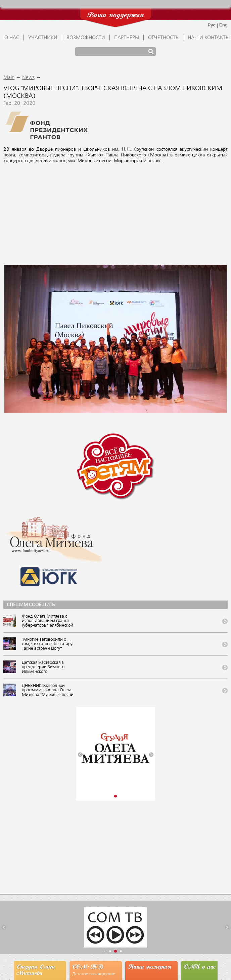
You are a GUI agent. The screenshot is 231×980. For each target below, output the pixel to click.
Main (9, 78)
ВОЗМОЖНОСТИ (86, 38)
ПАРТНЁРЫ (127, 38)
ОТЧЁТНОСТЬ (163, 38)
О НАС (12, 38)
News (28, 78)
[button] (80, 755)
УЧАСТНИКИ (43, 38)
